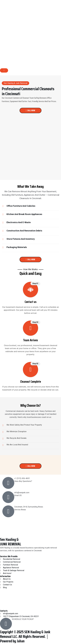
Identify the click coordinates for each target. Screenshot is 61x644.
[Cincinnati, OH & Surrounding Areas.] (8, 511)
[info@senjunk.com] (8, 497)
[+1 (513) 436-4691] (8, 483)
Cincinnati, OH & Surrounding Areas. (29, 507)
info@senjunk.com (22, 493)
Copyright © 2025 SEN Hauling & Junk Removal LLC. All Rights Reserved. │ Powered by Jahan (25, 636)
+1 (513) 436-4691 (22, 478)
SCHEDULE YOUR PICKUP (23, 619)
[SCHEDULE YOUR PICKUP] (6, 624)
